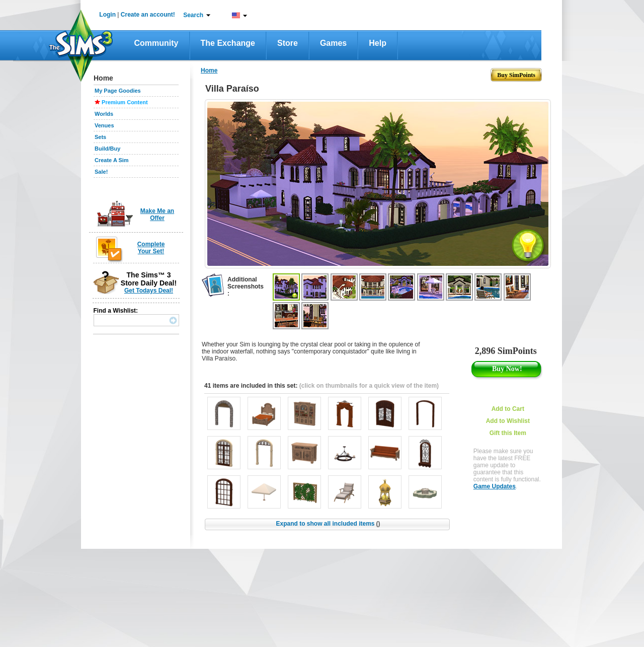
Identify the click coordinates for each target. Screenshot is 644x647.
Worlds (104, 114)
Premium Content (125, 102)
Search (193, 15)
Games (333, 43)
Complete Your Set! (151, 248)
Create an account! (148, 15)
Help (378, 43)
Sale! (101, 172)
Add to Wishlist (508, 421)
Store (288, 43)
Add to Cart (508, 409)
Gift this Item (508, 433)
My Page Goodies (118, 91)
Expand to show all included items (328, 524)
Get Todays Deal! (149, 291)
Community (156, 43)
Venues (104, 125)
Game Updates (495, 486)
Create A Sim (112, 160)
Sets (100, 137)
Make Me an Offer (157, 214)
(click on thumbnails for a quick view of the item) (369, 386)
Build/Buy (107, 149)
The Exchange (228, 43)
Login (107, 15)
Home (209, 70)
